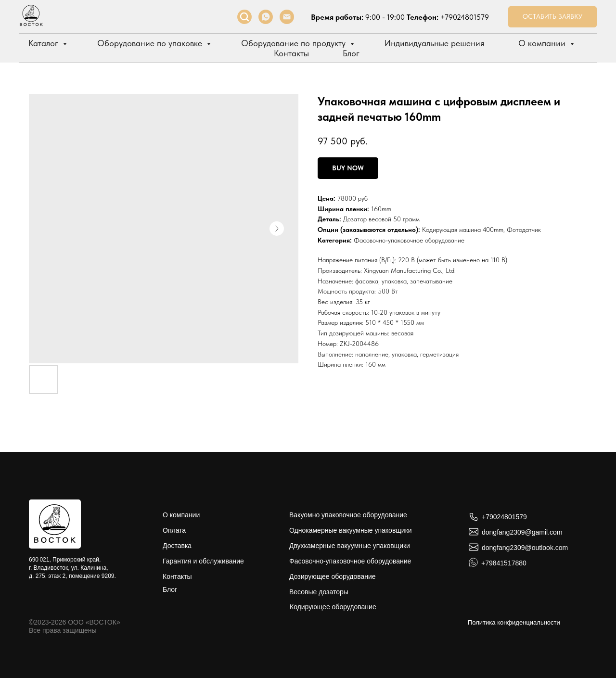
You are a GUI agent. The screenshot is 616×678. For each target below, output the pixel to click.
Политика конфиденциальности (514, 622)
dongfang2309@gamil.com (522, 532)
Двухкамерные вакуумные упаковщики (350, 546)
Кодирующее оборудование (333, 607)
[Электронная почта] (287, 17)
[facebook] (244, 17)
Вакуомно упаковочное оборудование (348, 515)
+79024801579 (465, 17)
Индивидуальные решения (435, 43)
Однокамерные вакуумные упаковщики (351, 530)
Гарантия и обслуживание (203, 561)
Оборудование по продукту (295, 43)
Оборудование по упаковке (151, 43)
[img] (55, 524)
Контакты (291, 53)
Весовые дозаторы (319, 592)
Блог (351, 53)
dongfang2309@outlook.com (525, 548)
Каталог (45, 43)
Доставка (177, 546)
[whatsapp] (266, 17)
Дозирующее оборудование (333, 576)
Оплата (174, 530)
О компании (543, 43)
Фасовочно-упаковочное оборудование (409, 240)
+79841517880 (504, 563)
